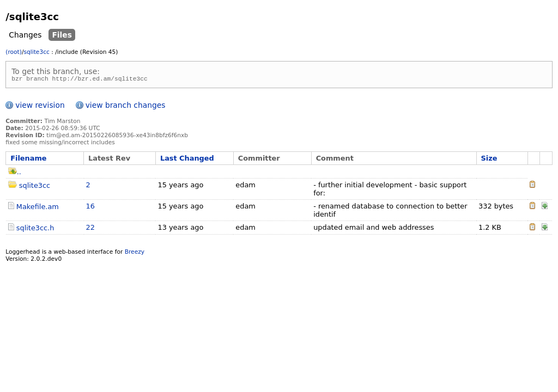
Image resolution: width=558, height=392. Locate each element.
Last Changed (187, 160)
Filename (28, 160)
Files (62, 35)
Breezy (135, 253)
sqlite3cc (36, 52)
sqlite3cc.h (35, 229)
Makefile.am (38, 208)
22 (90, 229)
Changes (25, 35)
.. (15, 173)
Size (489, 160)
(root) (14, 52)
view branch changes (126, 107)
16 (90, 208)
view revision (40, 107)
